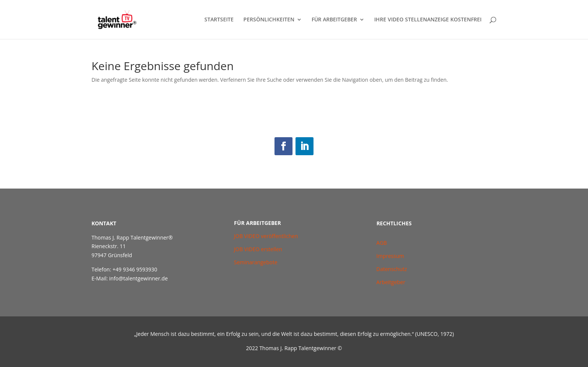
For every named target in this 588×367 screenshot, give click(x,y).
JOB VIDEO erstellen (258, 249)
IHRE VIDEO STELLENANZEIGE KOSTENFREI (428, 20)
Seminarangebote (256, 262)
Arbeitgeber (391, 282)
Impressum (390, 256)
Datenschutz (392, 269)
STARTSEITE (219, 20)
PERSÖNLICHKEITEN (269, 20)
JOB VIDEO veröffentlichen (266, 236)
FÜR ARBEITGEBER (334, 20)
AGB (382, 243)
